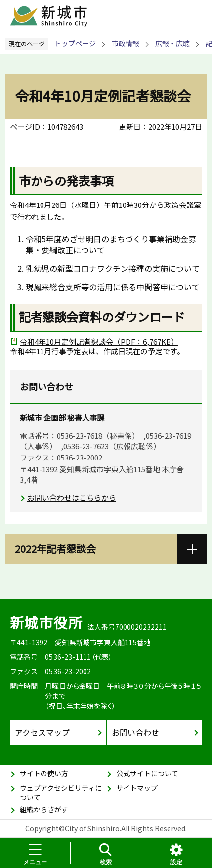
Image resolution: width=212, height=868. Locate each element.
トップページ (75, 43)
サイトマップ (137, 788)
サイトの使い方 (44, 773)
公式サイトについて (147, 773)
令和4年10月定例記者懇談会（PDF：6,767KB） (99, 341)
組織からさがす (44, 809)
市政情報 (126, 43)
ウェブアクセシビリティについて (61, 793)
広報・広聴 (172, 43)
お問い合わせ (135, 732)
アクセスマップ (42, 732)
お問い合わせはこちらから (72, 497)
